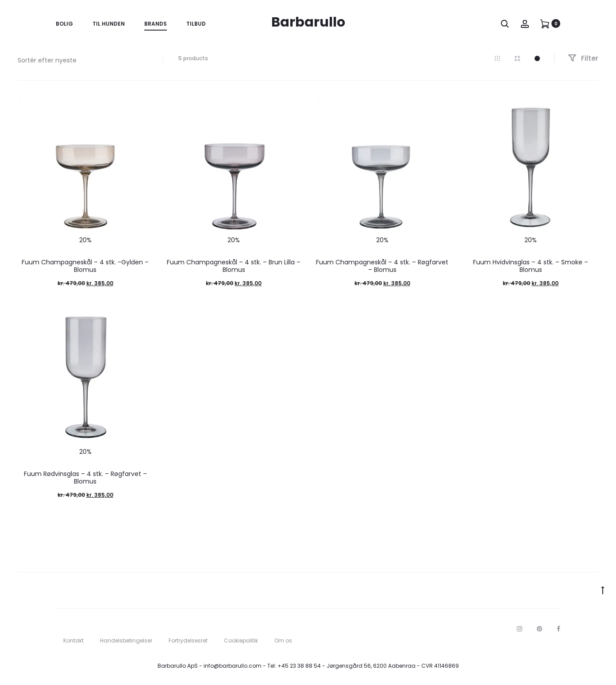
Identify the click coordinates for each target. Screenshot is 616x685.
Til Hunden (109, 24)
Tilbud (196, 24)
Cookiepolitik (241, 640)
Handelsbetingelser (126, 640)
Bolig (64, 24)
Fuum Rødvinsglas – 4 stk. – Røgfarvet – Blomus (85, 478)
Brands (156, 24)
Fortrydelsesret (188, 640)
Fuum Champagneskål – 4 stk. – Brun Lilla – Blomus (234, 266)
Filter (583, 58)
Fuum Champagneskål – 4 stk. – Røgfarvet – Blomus (382, 266)
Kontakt (73, 640)
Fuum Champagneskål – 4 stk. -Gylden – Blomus (85, 266)
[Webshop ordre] (84, 60)
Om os (283, 640)
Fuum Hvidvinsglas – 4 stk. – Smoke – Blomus (531, 266)
